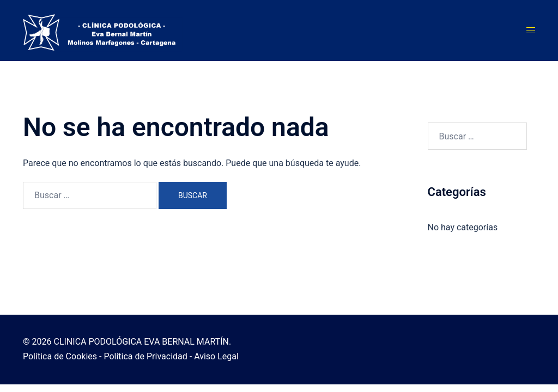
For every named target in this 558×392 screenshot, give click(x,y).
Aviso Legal (216, 356)
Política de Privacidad (145, 356)
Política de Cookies (60, 356)
